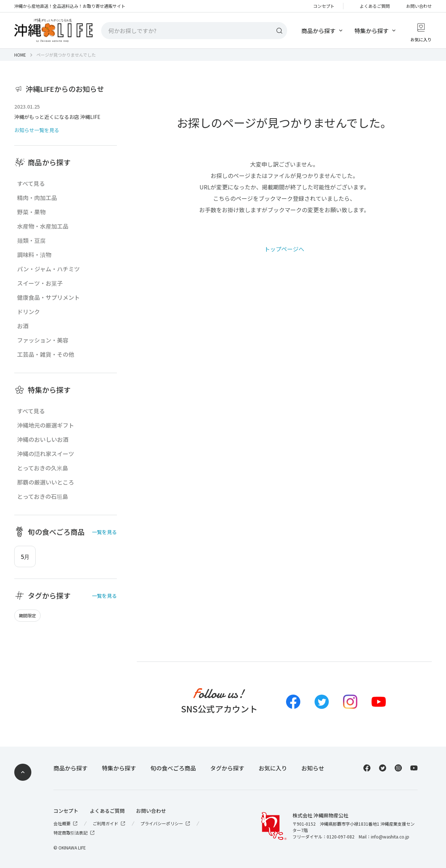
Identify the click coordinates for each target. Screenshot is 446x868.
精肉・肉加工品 (37, 198)
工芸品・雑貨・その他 (46, 354)
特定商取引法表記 (74, 833)
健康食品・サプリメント (48, 297)
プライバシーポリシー (166, 823)
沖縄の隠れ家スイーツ (46, 454)
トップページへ (284, 249)
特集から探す (372, 31)
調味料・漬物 (34, 255)
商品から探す (318, 31)
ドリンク (28, 312)
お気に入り (273, 768)
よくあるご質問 (375, 6)
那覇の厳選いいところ (46, 482)
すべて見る (31, 183)
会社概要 (66, 823)
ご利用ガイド (109, 823)
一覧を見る (104, 532)
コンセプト (324, 6)
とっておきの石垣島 (43, 496)
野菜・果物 (31, 212)
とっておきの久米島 (43, 468)
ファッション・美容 (43, 340)
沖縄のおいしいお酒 (43, 439)
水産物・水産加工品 (43, 226)
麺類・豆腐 (31, 240)
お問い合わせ (419, 6)
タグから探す (227, 768)
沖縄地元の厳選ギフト (46, 425)
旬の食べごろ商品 (173, 768)
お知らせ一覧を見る (37, 130)
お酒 (23, 326)
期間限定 (27, 616)
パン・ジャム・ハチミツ (48, 269)
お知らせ (313, 768)
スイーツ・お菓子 (40, 283)
